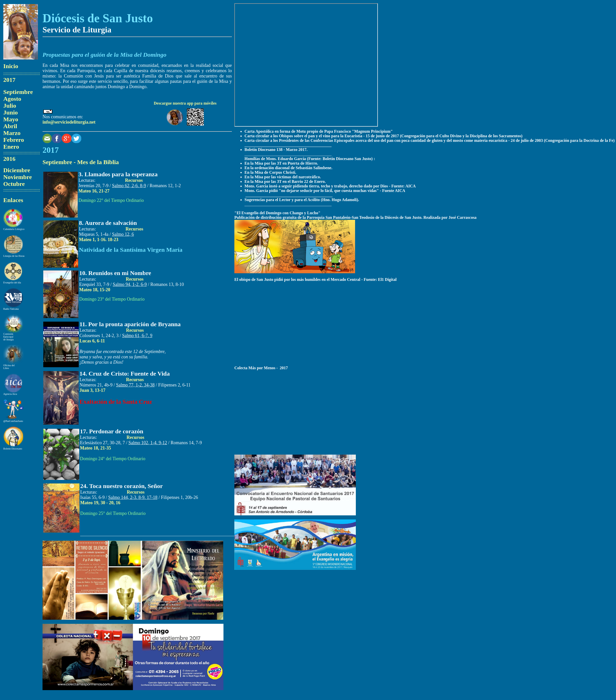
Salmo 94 (130, 284)
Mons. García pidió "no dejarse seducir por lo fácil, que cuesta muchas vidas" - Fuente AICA (325, 191)
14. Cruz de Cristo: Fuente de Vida (125, 374)
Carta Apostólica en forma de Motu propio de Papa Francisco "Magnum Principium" (319, 131)
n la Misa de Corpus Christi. (272, 172)
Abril (10, 126)
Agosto (12, 99)
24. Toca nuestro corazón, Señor (121, 486)
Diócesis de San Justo (98, 18)
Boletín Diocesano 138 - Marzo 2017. (276, 150)
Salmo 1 (123, 234)
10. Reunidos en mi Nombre (115, 273)
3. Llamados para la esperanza (118, 174)
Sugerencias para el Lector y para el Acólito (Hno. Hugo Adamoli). (302, 200)
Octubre (14, 184)
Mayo (11, 119)
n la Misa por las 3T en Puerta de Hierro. (283, 163)
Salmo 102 (148, 443)
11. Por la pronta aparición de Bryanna (130, 324)
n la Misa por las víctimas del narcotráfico (284, 177)
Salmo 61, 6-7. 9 (137, 336)
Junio (11, 112)
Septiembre (18, 92)
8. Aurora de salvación (108, 223)
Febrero (14, 140)
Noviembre (18, 177)
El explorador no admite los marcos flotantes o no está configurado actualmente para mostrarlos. (306, 65)
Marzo (12, 133)
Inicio (11, 66)
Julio (10, 106)
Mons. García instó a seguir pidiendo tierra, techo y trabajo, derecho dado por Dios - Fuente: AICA (330, 186)
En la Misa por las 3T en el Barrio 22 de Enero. (285, 181)
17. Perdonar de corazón (112, 431)
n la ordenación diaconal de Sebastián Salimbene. (290, 168)
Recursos (134, 180)
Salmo (129, 186)
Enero (11, 147)
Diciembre (17, 170)
